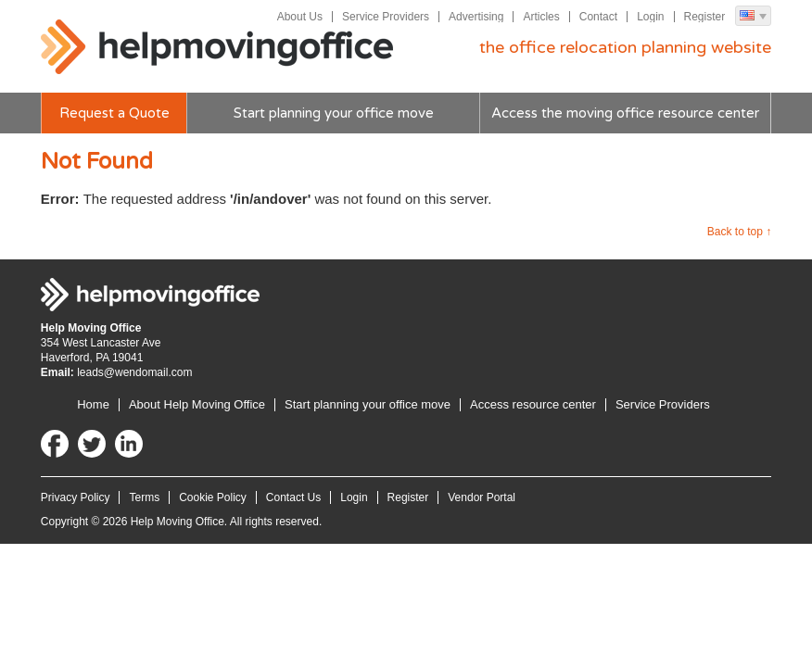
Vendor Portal (482, 497)
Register (705, 17)
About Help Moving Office (197, 404)
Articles (541, 17)
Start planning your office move (334, 113)
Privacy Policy (76, 497)
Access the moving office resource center (625, 113)
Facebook (55, 444)
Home (93, 404)
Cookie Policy (213, 497)
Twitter (92, 444)
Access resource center (533, 404)
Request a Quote (114, 113)
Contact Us (293, 497)
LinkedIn (129, 444)
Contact (598, 17)
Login (650, 17)
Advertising (476, 17)
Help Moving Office (217, 47)
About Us (300, 17)
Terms (144, 497)
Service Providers (386, 17)
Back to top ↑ (739, 232)
